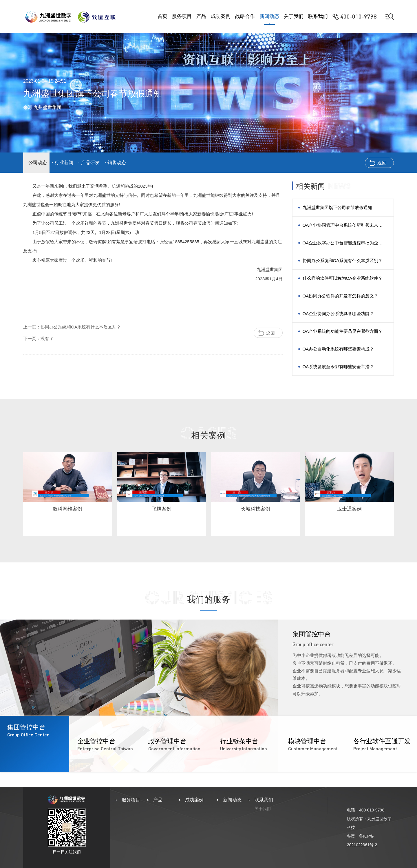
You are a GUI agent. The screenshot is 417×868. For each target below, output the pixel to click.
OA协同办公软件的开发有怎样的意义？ (341, 296)
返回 (382, 163)
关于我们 (294, 16)
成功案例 (221, 16)
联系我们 (318, 16)
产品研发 (90, 162)
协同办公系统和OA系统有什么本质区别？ (343, 260)
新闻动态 (269, 16)
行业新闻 (64, 162)
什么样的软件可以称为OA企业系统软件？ (343, 278)
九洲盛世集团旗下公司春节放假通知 (337, 207)
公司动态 (38, 162)
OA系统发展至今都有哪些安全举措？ (338, 367)
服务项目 (182, 16)
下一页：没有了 (38, 338)
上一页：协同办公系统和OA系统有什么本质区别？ (72, 327)
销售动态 (117, 162)
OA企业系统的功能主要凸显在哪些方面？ (343, 331)
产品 (201, 16)
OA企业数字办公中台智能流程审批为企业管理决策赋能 (343, 246)
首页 (162, 16)
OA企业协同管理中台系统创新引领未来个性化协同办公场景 (343, 228)
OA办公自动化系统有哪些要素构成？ (338, 349)
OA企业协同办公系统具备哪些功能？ (338, 314)
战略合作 (245, 16)
